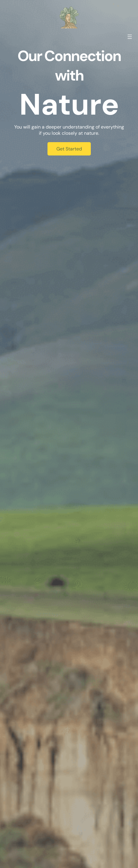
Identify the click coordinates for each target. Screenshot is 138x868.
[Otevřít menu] (130, 37)
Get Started (69, 149)
